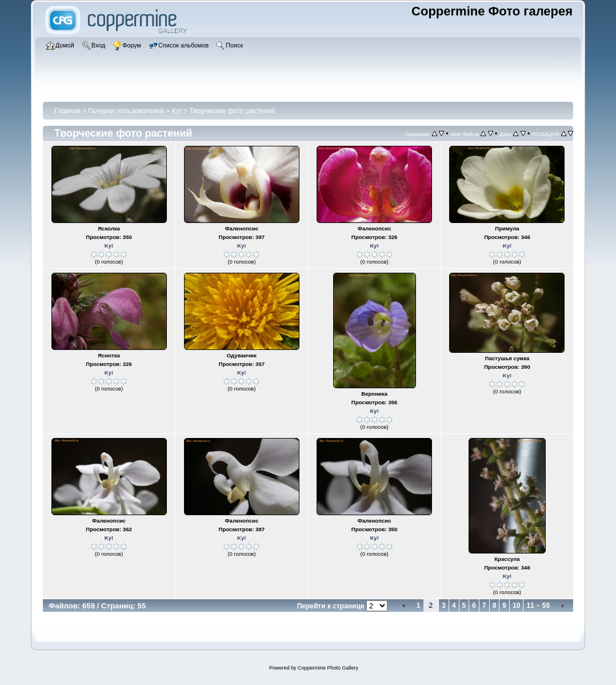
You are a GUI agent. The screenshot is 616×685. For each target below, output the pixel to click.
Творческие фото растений (232, 111)
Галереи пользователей (126, 111)
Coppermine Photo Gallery (328, 668)
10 (516, 606)
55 (546, 606)
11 (530, 606)
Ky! (176, 111)
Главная (67, 111)
